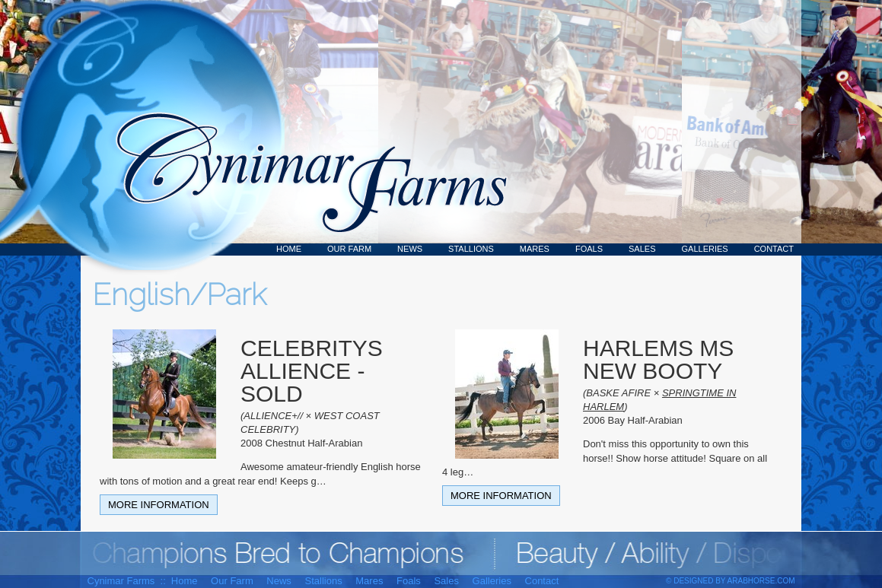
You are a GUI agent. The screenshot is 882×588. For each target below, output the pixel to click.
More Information (159, 505)
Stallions (471, 249)
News (410, 249)
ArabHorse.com (761, 581)
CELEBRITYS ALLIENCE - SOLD (312, 371)
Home (289, 249)
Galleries (705, 249)
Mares (535, 249)
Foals (589, 249)
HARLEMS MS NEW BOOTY (658, 359)
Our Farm (349, 249)
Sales (642, 249)
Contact (774, 249)
